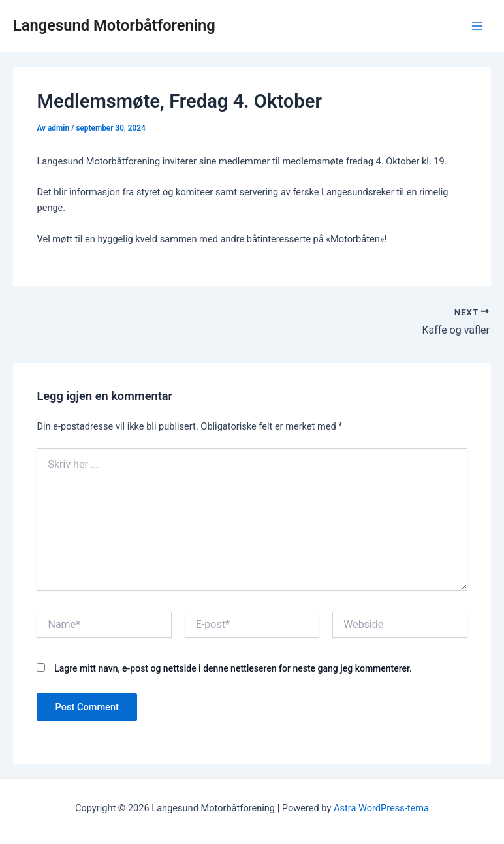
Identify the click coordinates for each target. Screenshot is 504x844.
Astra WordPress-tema (381, 808)
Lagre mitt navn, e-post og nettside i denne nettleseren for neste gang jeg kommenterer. (233, 668)
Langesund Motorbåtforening (114, 25)
